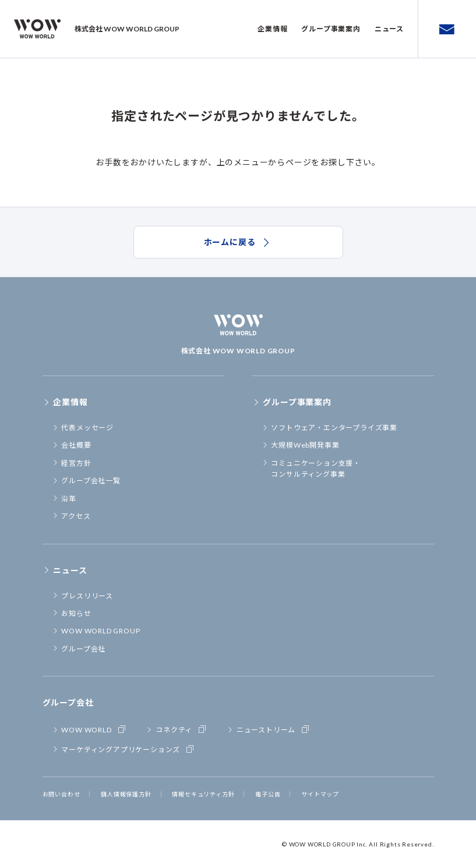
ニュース (389, 29)
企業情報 (272, 29)
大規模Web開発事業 (301, 445)
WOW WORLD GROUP (96, 631)
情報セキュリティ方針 (203, 794)
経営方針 (72, 463)
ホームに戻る (238, 242)
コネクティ (177, 729)
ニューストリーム (269, 729)
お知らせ (72, 613)
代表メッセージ (83, 428)
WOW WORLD (90, 729)
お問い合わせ (61, 794)
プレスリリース (82, 596)
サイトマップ (320, 794)
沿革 (64, 499)
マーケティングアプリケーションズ (124, 749)
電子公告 (268, 794)
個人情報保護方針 (126, 794)
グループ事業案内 (331, 29)
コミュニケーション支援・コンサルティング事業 (311, 469)
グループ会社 (79, 649)
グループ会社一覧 (86, 481)
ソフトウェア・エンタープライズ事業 (329, 428)
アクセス (71, 516)
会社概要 (72, 445)
